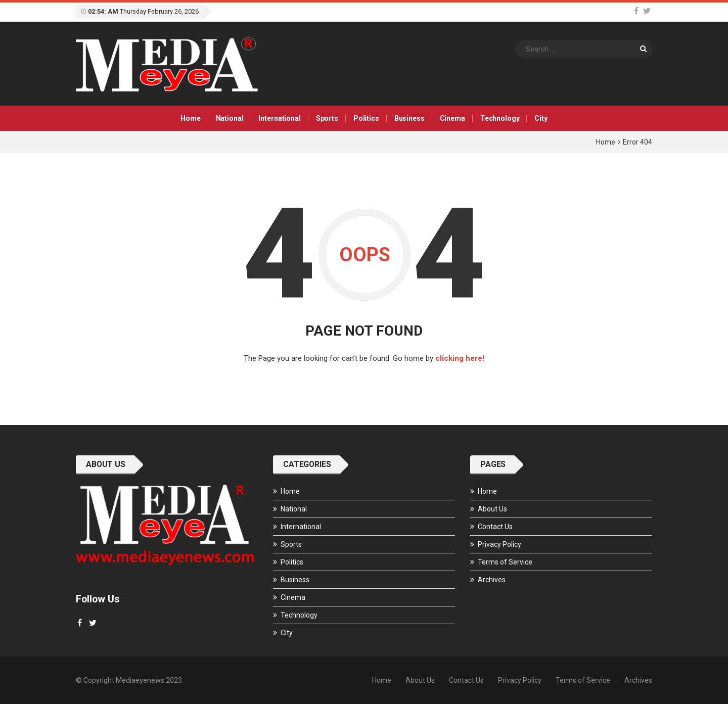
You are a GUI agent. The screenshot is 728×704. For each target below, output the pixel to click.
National (230, 118)
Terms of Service (505, 562)
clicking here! (460, 358)
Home (190, 118)
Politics (366, 118)
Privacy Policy (499, 544)
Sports (327, 118)
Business (409, 118)
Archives (492, 580)
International (279, 118)
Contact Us (495, 527)
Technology (500, 118)
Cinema (452, 118)
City (541, 118)
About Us (492, 509)
